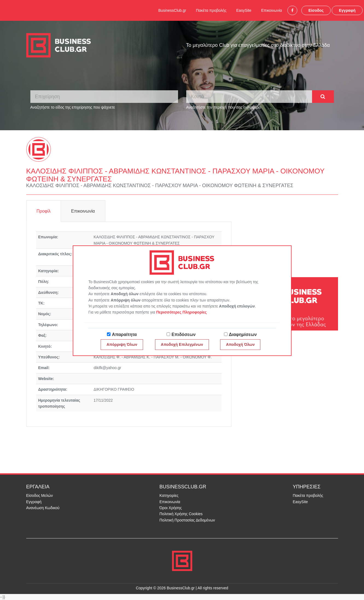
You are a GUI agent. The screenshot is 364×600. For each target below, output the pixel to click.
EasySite (244, 10)
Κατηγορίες (169, 495)
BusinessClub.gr (172, 10)
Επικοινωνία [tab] (83, 211)
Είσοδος (316, 10)
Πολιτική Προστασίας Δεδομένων (187, 520)
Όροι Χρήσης (171, 508)
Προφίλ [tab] (44, 211)
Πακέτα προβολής (211, 10)
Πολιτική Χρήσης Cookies (181, 514)
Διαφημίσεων (243, 334)
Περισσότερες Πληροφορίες (181, 312)
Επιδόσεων (184, 334)
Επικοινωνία (272, 10)
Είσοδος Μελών (40, 495)
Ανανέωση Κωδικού (43, 508)
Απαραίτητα (124, 334)
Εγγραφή (347, 10)
